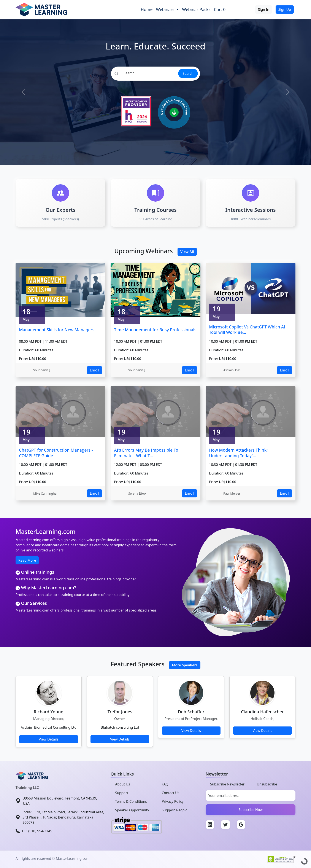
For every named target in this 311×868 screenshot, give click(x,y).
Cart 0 (220, 9)
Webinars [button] (166, 9)
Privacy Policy (173, 801)
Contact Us (171, 793)
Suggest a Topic (174, 810)
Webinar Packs (196, 9)
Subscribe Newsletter (227, 784)
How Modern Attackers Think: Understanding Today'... (238, 453)
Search (188, 73)
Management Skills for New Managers (57, 330)
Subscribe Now (251, 810)
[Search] (144, 73)
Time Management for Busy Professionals (155, 330)
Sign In (264, 10)
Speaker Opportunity (132, 810)
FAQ (165, 784)
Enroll (94, 370)
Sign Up (285, 10)
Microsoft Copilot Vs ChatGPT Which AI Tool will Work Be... (247, 330)
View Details (49, 739)
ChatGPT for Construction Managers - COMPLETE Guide (56, 453)
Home (147, 9)
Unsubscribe (267, 784)
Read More (27, 560)
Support (122, 793)
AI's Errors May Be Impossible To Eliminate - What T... (146, 453)
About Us (123, 784)
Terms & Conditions (131, 801)
